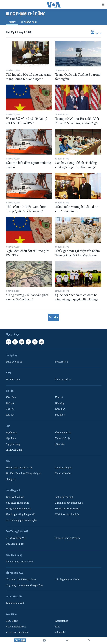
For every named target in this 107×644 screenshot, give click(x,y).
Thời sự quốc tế (63, 380)
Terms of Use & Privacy (67, 538)
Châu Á (10, 409)
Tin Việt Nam (13, 380)
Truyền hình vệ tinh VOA (19, 468)
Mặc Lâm (11, 438)
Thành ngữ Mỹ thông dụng (69, 503)
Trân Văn (60, 444)
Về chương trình (29, 22)
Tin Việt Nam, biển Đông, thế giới (24, 474)
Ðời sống (60, 403)
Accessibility (62, 621)
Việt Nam (11, 397)
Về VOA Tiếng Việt (16, 538)
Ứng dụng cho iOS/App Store (21, 579)
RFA (57, 627)
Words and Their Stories (67, 509)
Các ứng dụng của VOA (67, 579)
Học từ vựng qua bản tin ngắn (21, 520)
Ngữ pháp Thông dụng (17, 503)
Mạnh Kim (11, 433)
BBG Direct (12, 621)
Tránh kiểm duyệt (15, 603)
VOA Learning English (67, 514)
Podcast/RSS (62, 362)
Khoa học (60, 409)
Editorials (60, 632)
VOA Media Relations (17, 632)
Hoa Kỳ (10, 415)
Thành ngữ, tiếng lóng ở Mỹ (20, 514)
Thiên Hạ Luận (63, 438)
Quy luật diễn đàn (15, 544)
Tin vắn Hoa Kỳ (63, 474)
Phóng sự (11, 479)
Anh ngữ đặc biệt (64, 497)
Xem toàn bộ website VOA (20, 562)
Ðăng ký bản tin (14, 362)
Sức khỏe (60, 415)
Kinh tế (59, 397)
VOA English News (16, 627)
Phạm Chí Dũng (14, 450)
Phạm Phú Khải (63, 433)
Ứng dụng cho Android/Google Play (24, 585)
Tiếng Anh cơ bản (15, 497)
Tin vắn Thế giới (64, 468)
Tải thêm (53, 317)
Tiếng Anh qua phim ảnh (19, 509)
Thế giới (10, 403)
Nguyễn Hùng (13, 444)
